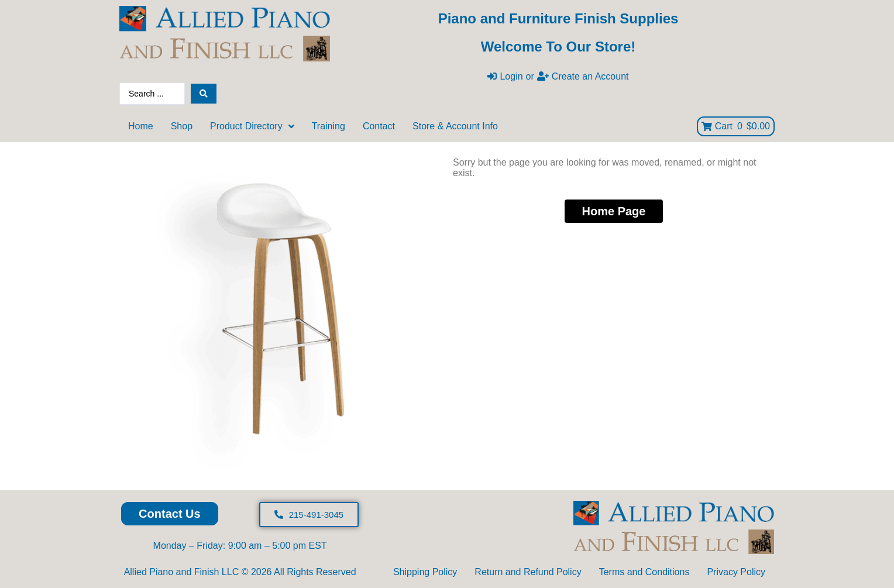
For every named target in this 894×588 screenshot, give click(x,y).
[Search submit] (204, 94)
